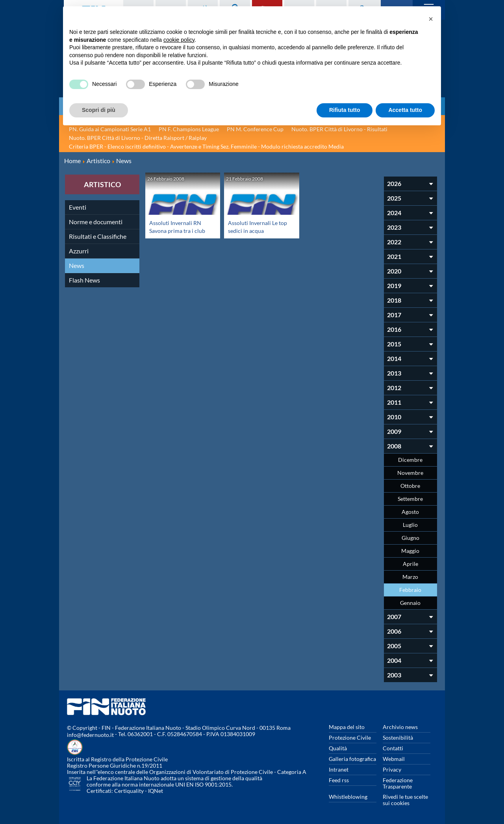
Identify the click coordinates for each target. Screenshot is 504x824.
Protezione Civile (350, 738)
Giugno (410, 538)
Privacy (392, 769)
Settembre (410, 499)
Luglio (410, 525)
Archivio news (400, 727)
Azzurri (79, 251)
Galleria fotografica (352, 759)
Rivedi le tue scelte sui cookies (405, 800)
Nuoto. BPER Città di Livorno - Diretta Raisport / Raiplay (138, 138)
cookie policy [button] (179, 40)
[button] (431, 19)
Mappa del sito (347, 727)
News (77, 265)
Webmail (394, 759)
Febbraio (410, 590)
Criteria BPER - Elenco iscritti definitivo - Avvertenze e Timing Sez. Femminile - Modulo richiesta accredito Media (206, 146)
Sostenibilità (398, 738)
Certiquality (129, 791)
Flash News (84, 280)
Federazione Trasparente (398, 783)
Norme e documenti (96, 222)
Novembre (410, 473)
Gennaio (410, 603)
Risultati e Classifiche (98, 236)
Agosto (410, 512)
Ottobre (410, 486)
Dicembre (410, 460)
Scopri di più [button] (99, 110)
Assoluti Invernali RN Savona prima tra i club (180, 226)
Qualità (338, 748)
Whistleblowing (348, 797)
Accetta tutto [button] (405, 110)
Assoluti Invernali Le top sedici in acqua (256, 226)
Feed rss (339, 780)
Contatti (393, 748)
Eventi (78, 207)
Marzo (410, 577)
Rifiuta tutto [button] (345, 110)
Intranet (339, 769)
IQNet (156, 791)
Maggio (410, 551)
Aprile (410, 564)
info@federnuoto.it (90, 735)
